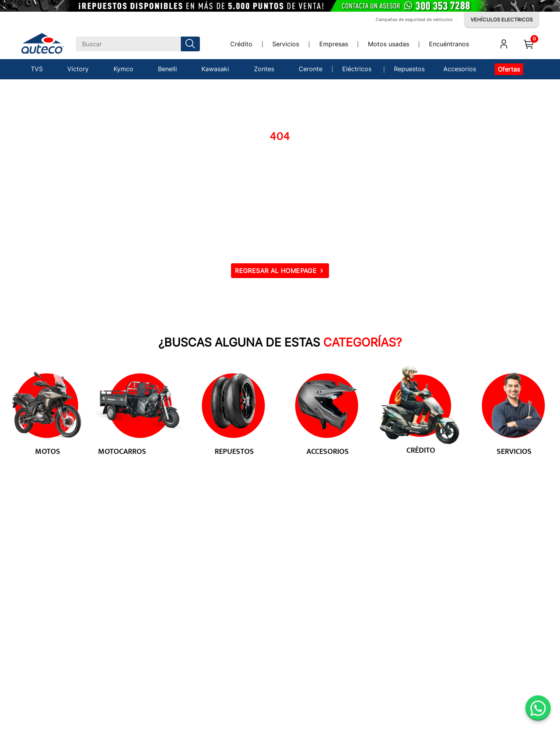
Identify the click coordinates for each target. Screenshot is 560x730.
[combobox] (138, 44)
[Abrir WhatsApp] (538, 708)
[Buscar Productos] (192, 44)
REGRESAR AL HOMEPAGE (276, 271)
